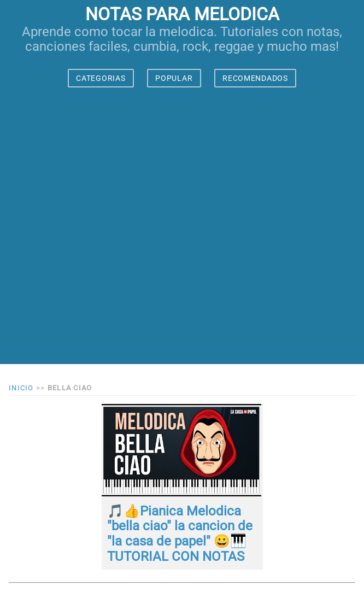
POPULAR (174, 78)
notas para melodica (182, 14)
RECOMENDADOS (255, 78)
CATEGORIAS (101, 78)
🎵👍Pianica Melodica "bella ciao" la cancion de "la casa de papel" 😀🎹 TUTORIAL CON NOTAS (180, 534)
